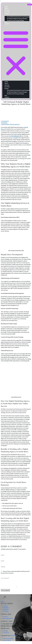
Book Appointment (8, 618)
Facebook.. (6, 609)
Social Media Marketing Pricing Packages (18, 17)
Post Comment (5, 590)
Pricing (6, 14)
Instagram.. (6, 608)
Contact (7, 24)
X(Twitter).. (6, 611)
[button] (16, 52)
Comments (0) (5, 121)
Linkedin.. (6, 606)
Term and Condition (8, 638)
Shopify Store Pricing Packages (15, 20)
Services (7, 10)
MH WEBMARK (15, 136)
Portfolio (7, 12)
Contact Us (6, 633)
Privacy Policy (7, 640)
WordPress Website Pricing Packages (17, 19)
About (6, 8)
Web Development (15, 124)
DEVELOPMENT (5, 124)
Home (6, 7)
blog (6, 22)
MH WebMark (14, 636)
